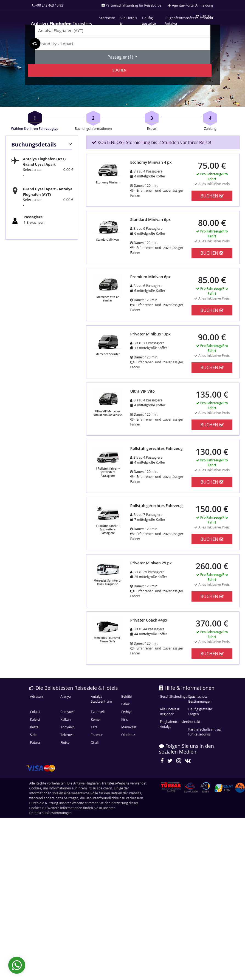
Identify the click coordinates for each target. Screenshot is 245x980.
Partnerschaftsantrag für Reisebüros (202, 732)
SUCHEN (119, 70)
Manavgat (129, 727)
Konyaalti (67, 727)
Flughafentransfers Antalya (173, 724)
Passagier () (121, 57)
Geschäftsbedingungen (173, 696)
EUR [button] (203, 16)
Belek (126, 704)
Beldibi (126, 696)
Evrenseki (98, 712)
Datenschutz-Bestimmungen (200, 699)
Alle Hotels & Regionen (170, 712)
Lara (94, 727)
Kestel (35, 727)
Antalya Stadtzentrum (101, 699)
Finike (65, 742)
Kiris (125, 719)
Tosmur (97, 735)
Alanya (65, 696)
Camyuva (67, 712)
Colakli (35, 712)
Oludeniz (128, 735)
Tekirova (67, 735)
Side (33, 735)
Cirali (95, 742)
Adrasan (36, 696)
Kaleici (35, 719)
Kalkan (65, 719)
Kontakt (194, 722)
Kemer (96, 719)
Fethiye (127, 712)
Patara (35, 742)
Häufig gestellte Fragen (200, 712)
